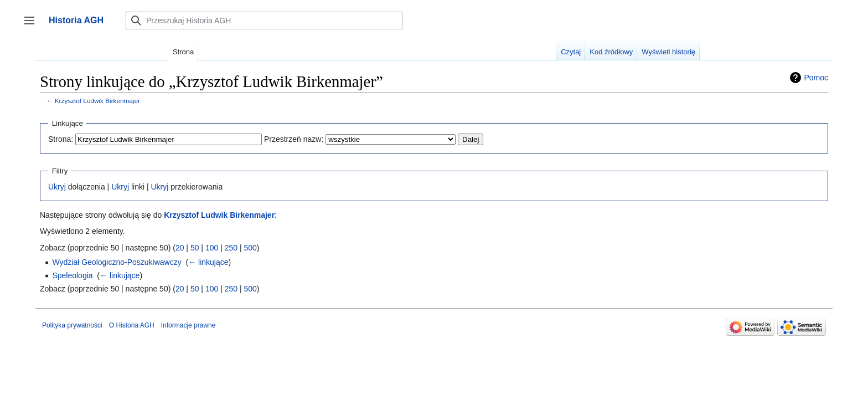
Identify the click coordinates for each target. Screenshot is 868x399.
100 (212, 248)
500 (250, 248)
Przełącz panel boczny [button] (33, 26)
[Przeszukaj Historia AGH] (264, 21)
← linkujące (208, 262)
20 (180, 248)
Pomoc (816, 78)
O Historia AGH (132, 325)
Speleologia (72, 275)
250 (231, 248)
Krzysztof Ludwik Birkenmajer (97, 101)
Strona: (61, 139)
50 (195, 248)
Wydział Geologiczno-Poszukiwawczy (117, 262)
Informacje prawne (188, 325)
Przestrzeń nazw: (294, 139)
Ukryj (57, 187)
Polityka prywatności (72, 325)
